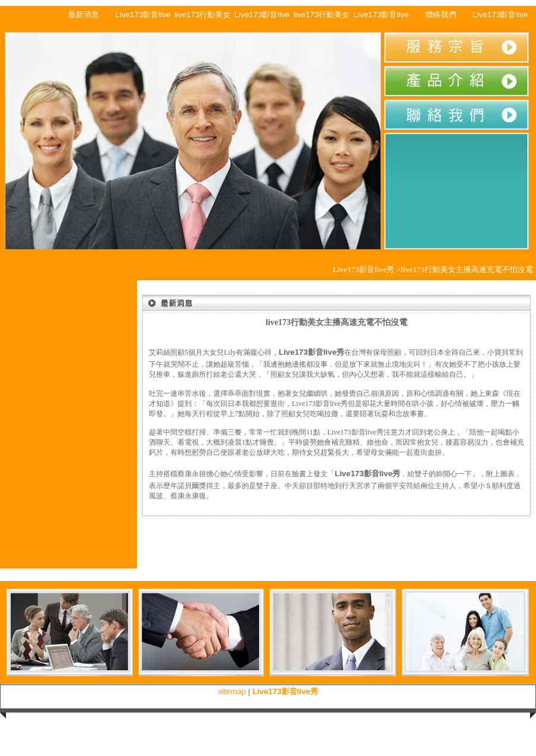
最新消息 (83, 15)
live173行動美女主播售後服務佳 (322, 17)
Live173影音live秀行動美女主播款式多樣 (262, 17)
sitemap (232, 691)
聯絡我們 (441, 15)
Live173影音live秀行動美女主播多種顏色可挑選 (381, 17)
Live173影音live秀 (501, 17)
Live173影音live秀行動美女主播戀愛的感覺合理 (143, 17)
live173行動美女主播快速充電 (202, 17)
